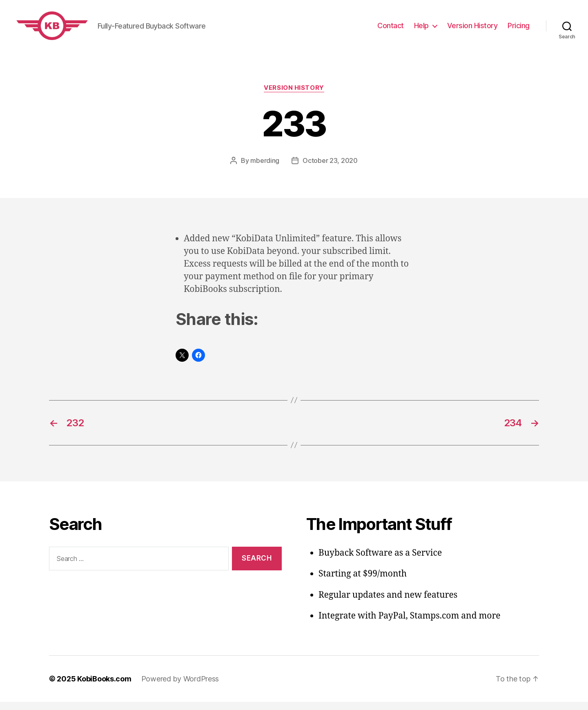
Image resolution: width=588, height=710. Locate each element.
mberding (265, 169)
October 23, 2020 (330, 169)
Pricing (519, 30)
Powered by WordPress (180, 687)
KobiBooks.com (104, 687)
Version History (472, 30)
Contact (391, 30)
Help (421, 30)
